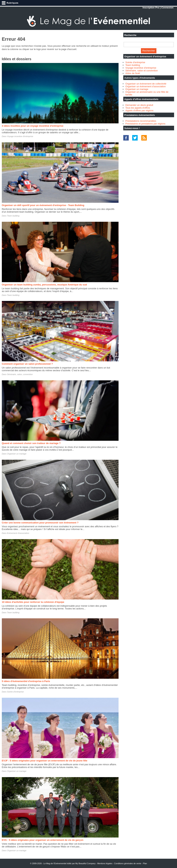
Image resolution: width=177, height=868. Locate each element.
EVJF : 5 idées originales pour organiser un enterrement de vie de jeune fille (45, 761)
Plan (145, 863)
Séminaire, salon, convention (20, 374)
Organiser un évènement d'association (146, 86)
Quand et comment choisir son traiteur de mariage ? (31, 443)
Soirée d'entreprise (15, 692)
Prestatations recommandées (141, 121)
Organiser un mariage (17, 454)
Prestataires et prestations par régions (145, 124)
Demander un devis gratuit (139, 105)
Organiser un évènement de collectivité (146, 84)
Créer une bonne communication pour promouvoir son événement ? (40, 523)
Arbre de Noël (133, 73)
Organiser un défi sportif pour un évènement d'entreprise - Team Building (43, 205)
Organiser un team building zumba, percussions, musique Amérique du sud (44, 285)
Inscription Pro (151, 8)
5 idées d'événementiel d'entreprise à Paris (26, 681)
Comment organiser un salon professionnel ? (27, 364)
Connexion (167, 8)
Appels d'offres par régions (139, 111)
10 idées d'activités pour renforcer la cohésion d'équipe (33, 602)
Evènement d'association (18, 533)
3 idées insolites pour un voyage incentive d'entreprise (33, 126)
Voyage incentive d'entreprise (20, 136)
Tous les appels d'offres (138, 108)
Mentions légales (105, 863)
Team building (13, 216)
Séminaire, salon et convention (142, 71)
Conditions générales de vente (128, 863)
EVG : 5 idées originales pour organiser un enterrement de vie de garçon (43, 840)
